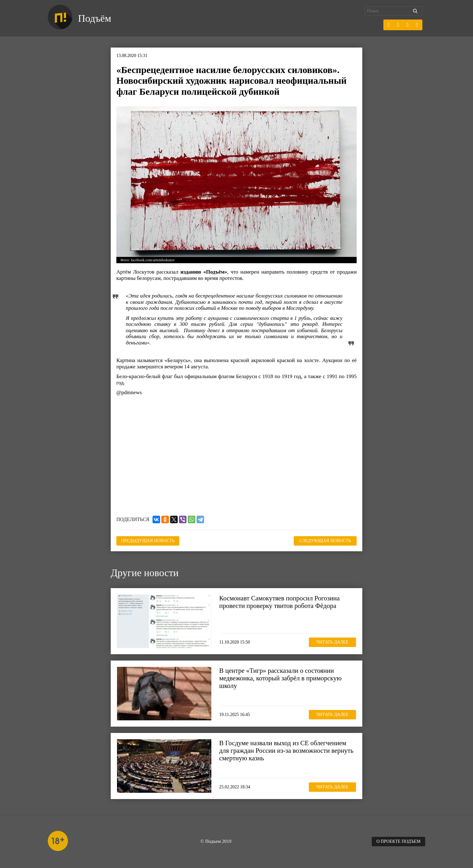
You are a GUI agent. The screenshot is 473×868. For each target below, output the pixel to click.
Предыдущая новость (148, 541)
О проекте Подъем (398, 841)
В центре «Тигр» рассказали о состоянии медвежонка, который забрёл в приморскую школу (280, 678)
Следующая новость (325, 541)
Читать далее (332, 642)
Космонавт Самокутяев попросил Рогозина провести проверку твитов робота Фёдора (279, 602)
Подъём (95, 18)
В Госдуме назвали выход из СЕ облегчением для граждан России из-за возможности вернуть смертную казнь (286, 751)
